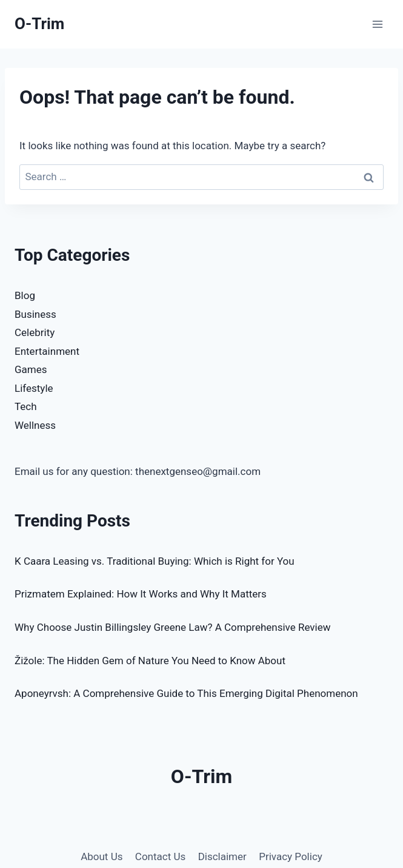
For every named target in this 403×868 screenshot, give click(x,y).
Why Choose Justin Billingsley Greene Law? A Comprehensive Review (172, 627)
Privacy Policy (291, 856)
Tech (26, 406)
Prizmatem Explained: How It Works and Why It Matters (141, 594)
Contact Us (160, 856)
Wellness (35, 425)
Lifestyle (34, 388)
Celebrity (35, 332)
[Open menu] (377, 24)
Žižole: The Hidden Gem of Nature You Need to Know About (150, 661)
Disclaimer (222, 856)
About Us (102, 856)
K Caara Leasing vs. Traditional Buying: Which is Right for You (155, 561)
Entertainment (47, 351)
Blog (25, 295)
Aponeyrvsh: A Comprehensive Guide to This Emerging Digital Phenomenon (186, 693)
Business (35, 314)
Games (31, 369)
